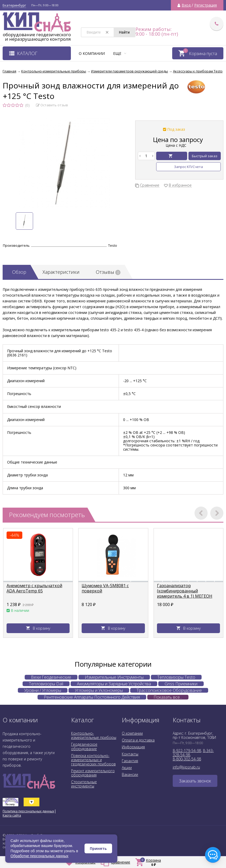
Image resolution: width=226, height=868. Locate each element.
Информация (133, 747)
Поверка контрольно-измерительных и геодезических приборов (93, 760)
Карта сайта (12, 815)
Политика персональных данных (28, 811)
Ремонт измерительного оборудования (93, 773)
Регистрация (206, 5)
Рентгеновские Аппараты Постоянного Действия (92, 697)
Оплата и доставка (138, 740)
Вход (186, 5)
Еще (120, 53)
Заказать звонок (195, 781)
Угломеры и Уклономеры (99, 690)
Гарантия (130, 761)
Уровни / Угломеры (43, 690)
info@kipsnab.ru (186, 767)
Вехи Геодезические (51, 677)
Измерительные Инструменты (114, 677)
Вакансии (130, 774)
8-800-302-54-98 (187, 759)
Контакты (130, 754)
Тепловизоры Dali (46, 684)
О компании (92, 53)
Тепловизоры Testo (176, 677)
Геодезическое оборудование (84, 746)
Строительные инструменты (84, 784)
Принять (98, 848)
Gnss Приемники (181, 684)
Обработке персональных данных (40, 856)
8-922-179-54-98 (187, 751)
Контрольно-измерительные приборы (94, 735)
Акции (127, 768)
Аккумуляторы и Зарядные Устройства (114, 684)
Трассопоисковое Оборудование (169, 690)
